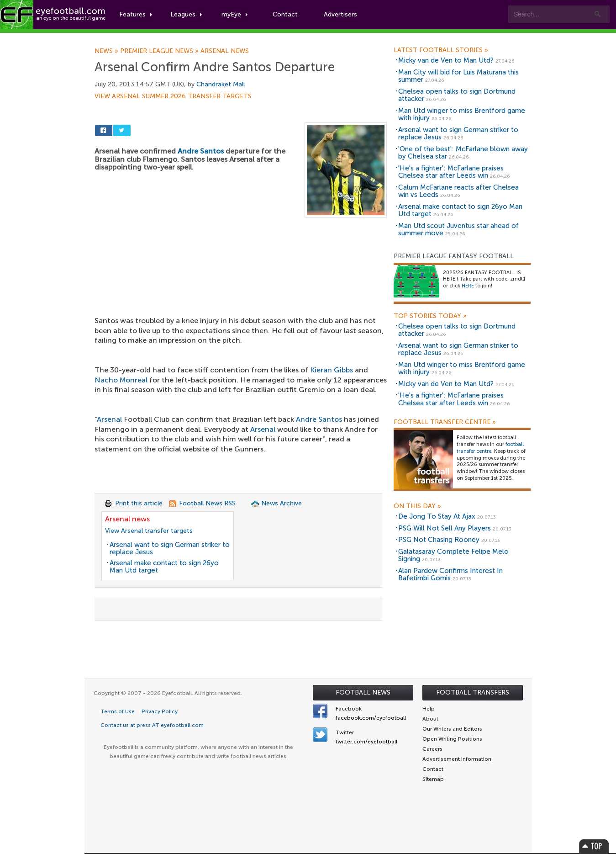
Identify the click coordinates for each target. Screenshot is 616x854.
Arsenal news (225, 51)
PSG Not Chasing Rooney (439, 540)
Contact (285, 14)
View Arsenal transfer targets (149, 531)
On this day (417, 506)
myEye (234, 14)
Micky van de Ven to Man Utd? (446, 60)
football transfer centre (490, 448)
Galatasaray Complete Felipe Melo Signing (453, 555)
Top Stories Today (430, 316)
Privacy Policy (160, 711)
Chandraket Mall (221, 84)
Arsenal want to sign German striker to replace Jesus (170, 549)
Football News (363, 692)
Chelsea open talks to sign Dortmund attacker (457, 95)
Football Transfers (473, 692)
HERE (468, 286)
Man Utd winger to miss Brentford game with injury (462, 114)
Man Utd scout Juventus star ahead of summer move (458, 230)
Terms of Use (118, 711)
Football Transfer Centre (445, 422)
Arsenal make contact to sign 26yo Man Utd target (164, 567)
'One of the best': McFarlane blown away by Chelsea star (463, 153)
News (107, 51)
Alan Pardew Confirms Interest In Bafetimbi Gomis (450, 575)
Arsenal (109, 419)
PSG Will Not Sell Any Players (445, 528)
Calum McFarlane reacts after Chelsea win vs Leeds (458, 191)
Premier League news (160, 51)
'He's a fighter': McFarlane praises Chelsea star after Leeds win (451, 172)
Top (594, 846)
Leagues (186, 14)
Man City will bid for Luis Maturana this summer (458, 76)
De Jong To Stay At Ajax (437, 516)
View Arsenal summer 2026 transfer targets (173, 96)
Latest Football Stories (441, 50)
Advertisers (340, 14)
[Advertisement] (241, 285)
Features (136, 14)
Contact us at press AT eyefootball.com (152, 725)
